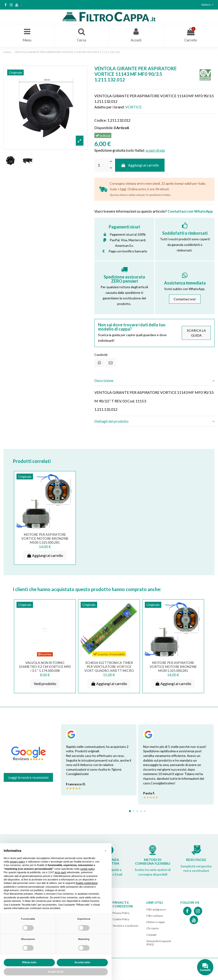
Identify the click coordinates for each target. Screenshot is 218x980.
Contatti (151, 935)
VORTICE (133, 107)
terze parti (60, 872)
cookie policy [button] (87, 869)
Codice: (101, 120)
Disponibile (104, 128)
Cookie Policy (121, 920)
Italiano (208, 5)
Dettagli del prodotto (154, 422)
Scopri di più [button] (56, 972)
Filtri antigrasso (156, 910)
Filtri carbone (155, 916)
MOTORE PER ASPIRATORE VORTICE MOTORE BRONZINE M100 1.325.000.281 (45, 539)
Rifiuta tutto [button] (29, 962)
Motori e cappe (156, 922)
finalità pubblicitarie (87, 883)
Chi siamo (153, 929)
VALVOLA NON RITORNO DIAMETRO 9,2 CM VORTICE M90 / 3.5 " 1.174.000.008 (45, 667)
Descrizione (154, 381)
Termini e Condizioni (125, 926)
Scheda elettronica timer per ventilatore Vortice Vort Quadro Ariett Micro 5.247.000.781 (109, 669)
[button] (106, 851)
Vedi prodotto (45, 684)
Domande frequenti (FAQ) (159, 943)
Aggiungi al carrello (140, 166)
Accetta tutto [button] (82, 962)
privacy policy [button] (17, 862)
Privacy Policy (121, 913)
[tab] (154, 381)
